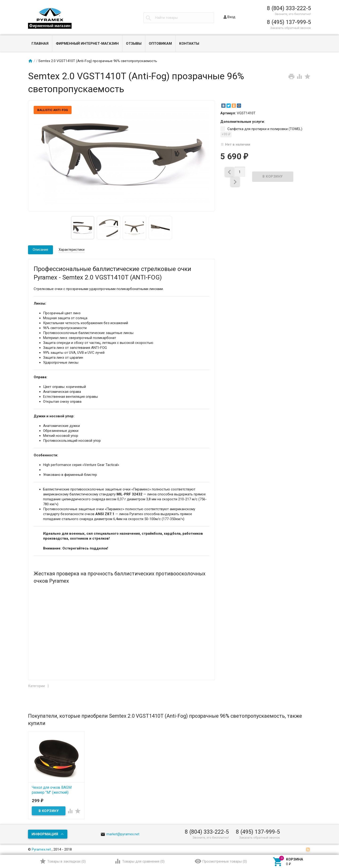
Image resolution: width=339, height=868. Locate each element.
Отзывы (134, 44)
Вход (229, 17)
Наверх (319, 845)
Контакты (189, 44)
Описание (40, 250)
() (63, 861)
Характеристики (72, 250)
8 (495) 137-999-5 (289, 22)
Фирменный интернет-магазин (87, 44)
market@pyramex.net (120, 834)
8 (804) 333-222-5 (289, 8)
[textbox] (179, 18)
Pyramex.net (41, 849)
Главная (40, 44)
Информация (45, 834)
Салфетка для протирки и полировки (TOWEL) (261, 132)
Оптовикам (160, 44)
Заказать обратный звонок (291, 28)
